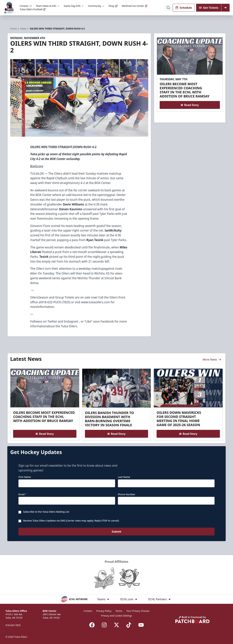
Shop (113, 6)
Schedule (184, 8)
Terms (119, 611)
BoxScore (37, 166)
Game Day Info (74, 6)
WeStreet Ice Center (135, 6)
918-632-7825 (13, 625)
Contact (26, 6)
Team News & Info (48, 6)
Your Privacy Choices (138, 611)
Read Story (190, 105)
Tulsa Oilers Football (33, 9)
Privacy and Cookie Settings (117, 616)
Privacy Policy (104, 611)
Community (96, 6)
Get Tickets (209, 8)
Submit (117, 532)
